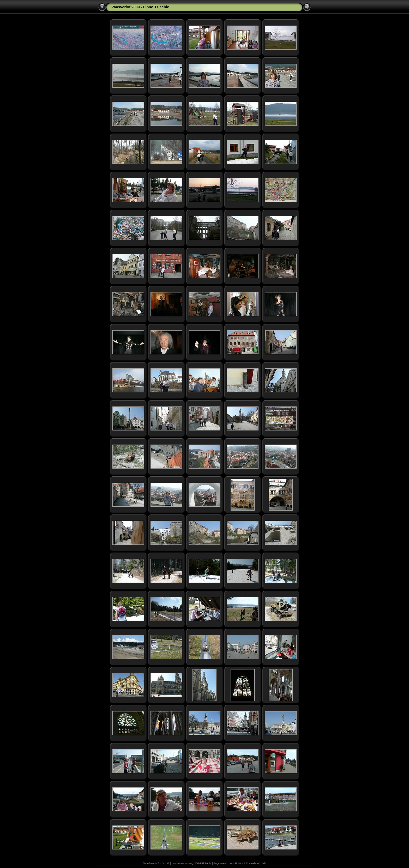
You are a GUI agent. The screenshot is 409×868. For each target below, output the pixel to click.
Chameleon (252, 863)
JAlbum (239, 863)
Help (263, 863)
